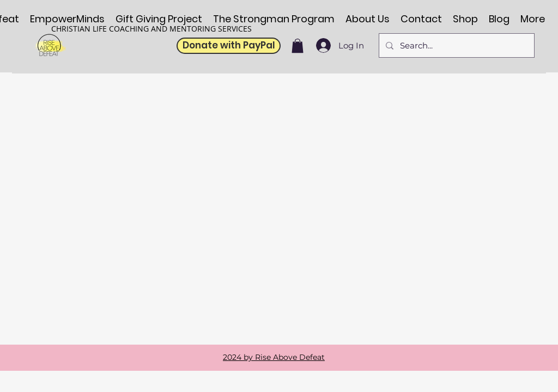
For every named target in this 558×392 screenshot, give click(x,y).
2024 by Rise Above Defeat (274, 357)
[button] (298, 46)
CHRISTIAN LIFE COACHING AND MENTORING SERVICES (151, 29)
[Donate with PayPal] (229, 46)
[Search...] (456, 45)
